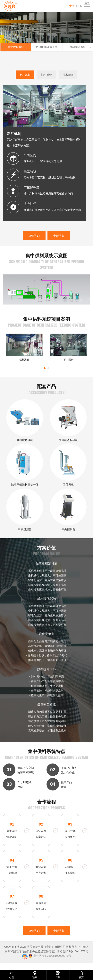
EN (80, 6)
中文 (72, 6)
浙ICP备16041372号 (76, 951)
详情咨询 (34, 236)
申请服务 (59, 236)
